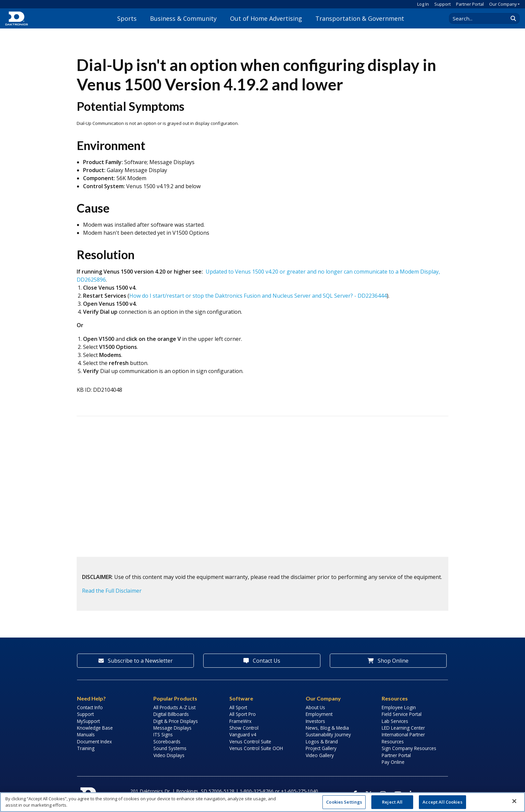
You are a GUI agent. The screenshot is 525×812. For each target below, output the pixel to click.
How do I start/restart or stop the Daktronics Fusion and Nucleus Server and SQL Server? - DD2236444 (258, 296)
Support (442, 4)
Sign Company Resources (409, 748)
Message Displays (172, 728)
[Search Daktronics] (482, 18)
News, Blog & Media (327, 728)
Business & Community (183, 18)
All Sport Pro (243, 714)
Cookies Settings (344, 802)
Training (86, 748)
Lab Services (395, 721)
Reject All (392, 802)
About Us (315, 707)
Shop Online (388, 661)
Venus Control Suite (250, 742)
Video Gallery (320, 755)
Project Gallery (321, 748)
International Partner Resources (403, 738)
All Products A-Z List (174, 707)
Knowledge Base (95, 728)
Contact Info (90, 707)
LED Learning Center (403, 728)
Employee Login (399, 707)
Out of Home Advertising (266, 18)
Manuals (86, 734)
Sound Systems (170, 748)
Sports (127, 18)
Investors (315, 721)
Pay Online (393, 762)
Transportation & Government (360, 18)
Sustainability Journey (328, 734)
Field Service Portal (402, 714)
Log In (423, 4)
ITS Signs (163, 734)
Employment (319, 714)
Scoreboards (167, 742)
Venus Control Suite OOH (256, 748)
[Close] (514, 801)
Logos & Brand (322, 742)
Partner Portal (470, 4)
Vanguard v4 (243, 734)
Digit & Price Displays (176, 721)
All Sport (238, 707)
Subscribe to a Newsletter (136, 661)
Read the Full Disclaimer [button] (112, 591)
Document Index (94, 742)
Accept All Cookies (442, 802)
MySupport (88, 721)
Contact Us (262, 661)
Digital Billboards (171, 714)
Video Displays (169, 755)
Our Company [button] (503, 4)
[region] (262, 802)
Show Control (244, 728)
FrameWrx (240, 721)
